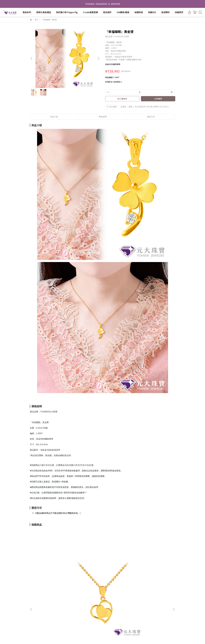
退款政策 (67, 603)
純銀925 (152, 12)
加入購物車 (122, 99)
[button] (98, 58)
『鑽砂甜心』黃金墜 (156, 562)
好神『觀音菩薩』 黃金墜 (120, 562)
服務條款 (67, 611)
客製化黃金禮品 (44, 12)
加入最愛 (112, 107)
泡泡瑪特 (165, 12)
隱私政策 (67, 607)
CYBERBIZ (125, 637)
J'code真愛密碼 (90, 12)
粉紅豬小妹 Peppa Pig (67, 12)
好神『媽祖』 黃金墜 (85, 562)
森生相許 (107, 12)
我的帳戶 (67, 599)
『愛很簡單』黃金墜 (50, 562)
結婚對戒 (139, 12)
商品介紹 (54, 117)
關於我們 (67, 596)
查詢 (66, 592)
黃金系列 (27, 12)
